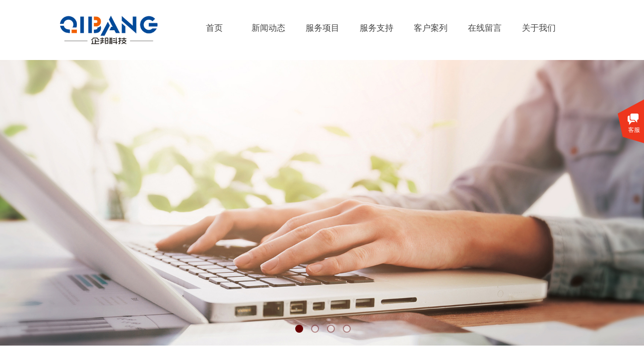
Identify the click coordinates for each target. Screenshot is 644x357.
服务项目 (322, 28)
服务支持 (377, 28)
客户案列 (431, 28)
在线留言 (485, 28)
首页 (214, 28)
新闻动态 (268, 28)
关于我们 (539, 28)
